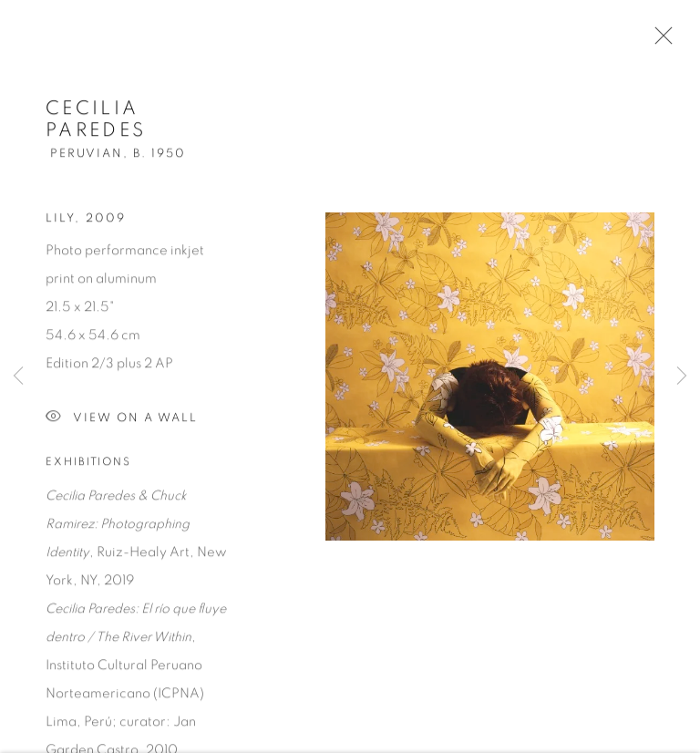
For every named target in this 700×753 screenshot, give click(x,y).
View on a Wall (122, 420)
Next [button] (682, 376)
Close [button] (659, 41)
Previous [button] (18, 376)
